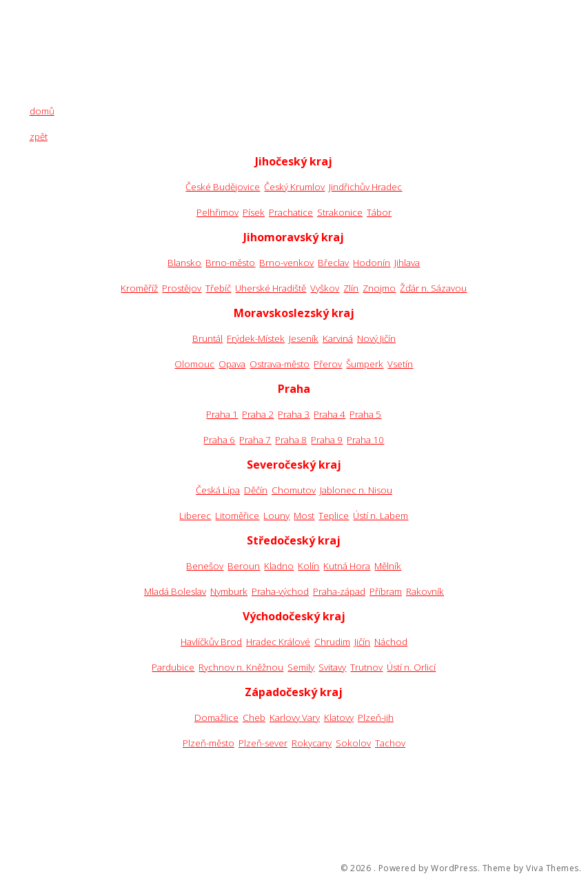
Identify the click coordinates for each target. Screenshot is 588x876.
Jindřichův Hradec (365, 187)
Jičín (362, 642)
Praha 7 (255, 440)
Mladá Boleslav (175, 591)
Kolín (308, 566)
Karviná (338, 338)
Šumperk (365, 364)
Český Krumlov (294, 187)
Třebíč (218, 288)
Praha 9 (327, 440)
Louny (276, 516)
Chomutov (294, 490)
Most (304, 516)
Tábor (379, 212)
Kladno (279, 566)
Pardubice (173, 667)
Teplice (334, 516)
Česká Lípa (218, 490)
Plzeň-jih (376, 717)
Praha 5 (365, 414)
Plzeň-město (209, 743)
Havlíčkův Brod (211, 642)
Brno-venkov (286, 263)
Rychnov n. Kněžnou (241, 667)
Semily (301, 667)
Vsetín (400, 364)
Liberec (195, 516)
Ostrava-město (280, 364)
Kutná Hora (347, 566)
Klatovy (339, 717)
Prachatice (291, 212)
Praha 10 (365, 440)
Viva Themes (552, 868)
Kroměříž (139, 288)
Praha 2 (258, 414)
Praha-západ (339, 591)
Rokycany (312, 743)
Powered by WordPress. (429, 868)
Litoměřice (237, 516)
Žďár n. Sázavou (433, 288)
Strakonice (340, 212)
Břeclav (333, 263)
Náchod (391, 642)
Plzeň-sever (263, 743)
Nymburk (229, 591)
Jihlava (407, 263)
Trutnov (366, 667)
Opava (232, 364)
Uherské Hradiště (271, 288)
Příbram (386, 591)
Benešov (205, 566)
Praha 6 (219, 440)
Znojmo (379, 288)
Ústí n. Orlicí (411, 667)
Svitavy (332, 667)
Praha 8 (291, 440)
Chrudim (332, 642)
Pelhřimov (217, 212)
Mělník (388, 566)
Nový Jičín (376, 338)
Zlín (351, 288)
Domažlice (216, 717)
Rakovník (425, 591)
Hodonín (372, 263)
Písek (254, 212)
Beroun (244, 566)
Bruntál (207, 338)
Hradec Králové (278, 642)
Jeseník (304, 338)
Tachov (390, 743)
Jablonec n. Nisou (356, 490)
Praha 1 (222, 414)
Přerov (328, 364)
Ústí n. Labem (381, 516)
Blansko (184, 263)
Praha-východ (280, 591)
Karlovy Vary (295, 717)
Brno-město (230, 263)
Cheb (254, 717)
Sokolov (353, 743)
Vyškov (325, 288)
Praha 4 (330, 414)
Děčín (256, 490)
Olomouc (194, 364)
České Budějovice (223, 187)
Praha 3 (294, 414)
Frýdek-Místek (256, 338)
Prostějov (182, 288)
